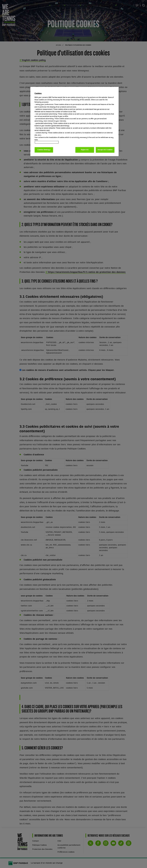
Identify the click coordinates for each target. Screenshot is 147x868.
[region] (74, 122)
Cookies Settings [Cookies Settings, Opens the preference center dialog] (44, 150)
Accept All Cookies (105, 150)
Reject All (85, 150)
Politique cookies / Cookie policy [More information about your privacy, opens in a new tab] (47, 142)
